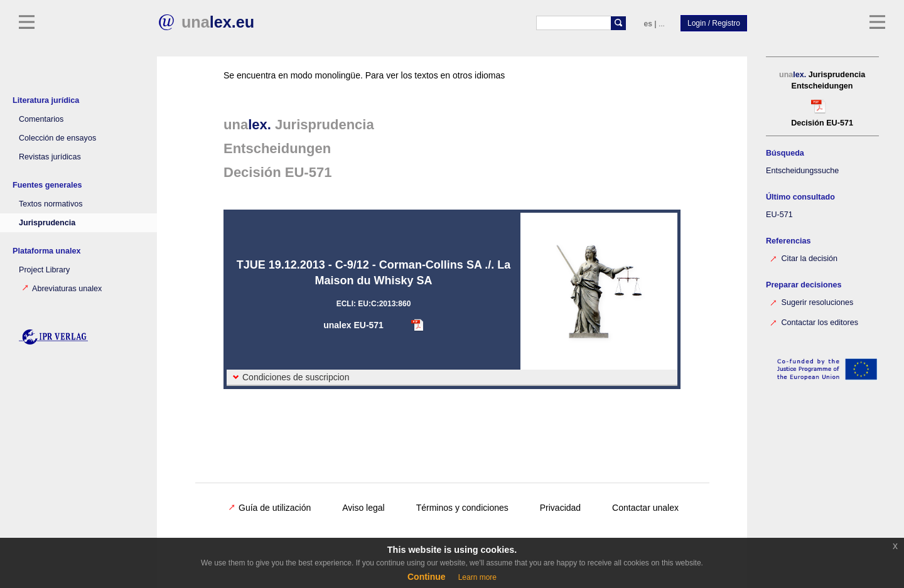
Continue (427, 577)
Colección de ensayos (57, 138)
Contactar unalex (645, 508)
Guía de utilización (270, 508)
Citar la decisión (803, 258)
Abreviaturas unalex (62, 289)
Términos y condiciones (462, 508)
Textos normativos (51, 204)
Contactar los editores (814, 322)
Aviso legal (363, 508)
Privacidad (560, 508)
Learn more (477, 577)
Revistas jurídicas (50, 157)
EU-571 (779, 215)
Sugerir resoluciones (811, 302)
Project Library (44, 270)
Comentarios (41, 119)
